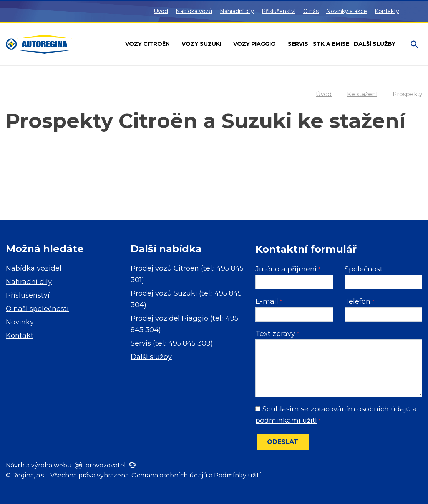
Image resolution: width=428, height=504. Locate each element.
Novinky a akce (347, 11)
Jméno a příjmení (288, 269)
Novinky (20, 322)
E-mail (269, 301)
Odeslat (283, 442)
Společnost (364, 269)
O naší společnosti (37, 309)
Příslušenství (279, 11)
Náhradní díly (237, 11)
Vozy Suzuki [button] (202, 44)
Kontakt (20, 336)
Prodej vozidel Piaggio (169, 318)
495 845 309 (189, 343)
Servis (141, 343)
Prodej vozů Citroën (165, 268)
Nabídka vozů (194, 11)
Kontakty (387, 11)
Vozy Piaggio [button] (255, 44)
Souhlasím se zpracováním (336, 415)
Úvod (161, 11)
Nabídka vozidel (34, 268)
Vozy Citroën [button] (148, 44)
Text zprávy (277, 334)
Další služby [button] (375, 44)
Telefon (359, 301)
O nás (311, 11)
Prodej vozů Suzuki (164, 293)
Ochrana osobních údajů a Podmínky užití (196, 475)
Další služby (151, 357)
